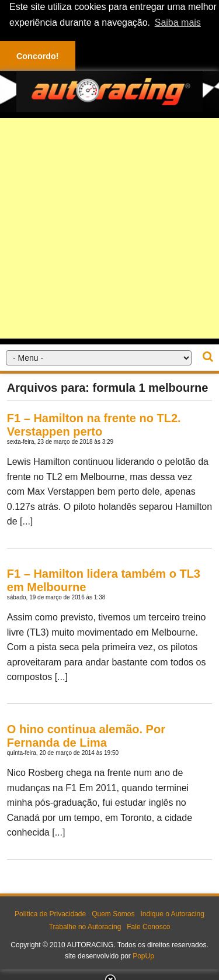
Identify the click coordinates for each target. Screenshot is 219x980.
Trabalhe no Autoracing (85, 927)
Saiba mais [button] (178, 23)
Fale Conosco (148, 927)
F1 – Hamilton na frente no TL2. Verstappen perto (94, 425)
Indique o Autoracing (172, 914)
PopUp (143, 956)
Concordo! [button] (38, 56)
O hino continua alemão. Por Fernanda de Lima (86, 736)
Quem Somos (113, 914)
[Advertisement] (109, 228)
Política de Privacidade (50, 914)
